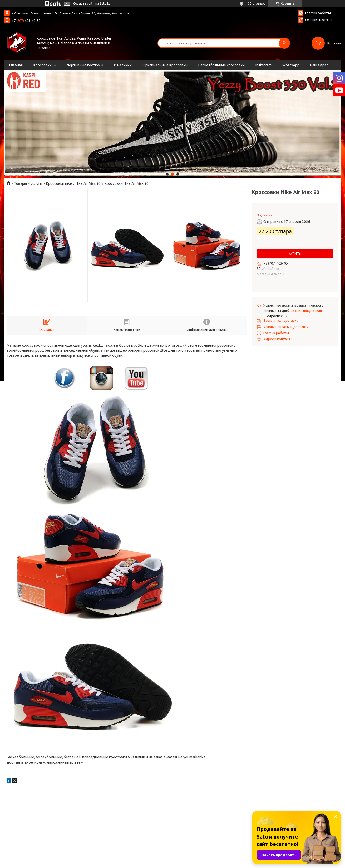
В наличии (123, 65)
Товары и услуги (28, 183)
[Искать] (284, 43)
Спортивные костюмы (84, 65)
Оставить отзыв (319, 20)
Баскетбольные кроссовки (221, 65)
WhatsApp (291, 65)
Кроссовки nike (59, 183)
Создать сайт (84, 4)
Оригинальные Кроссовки (165, 65)
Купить (295, 253)
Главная (16, 65)
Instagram (263, 65)
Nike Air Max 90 (88, 183)
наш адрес (319, 65)
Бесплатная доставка (281, 321)
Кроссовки (43, 65)
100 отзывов (256, 4)
